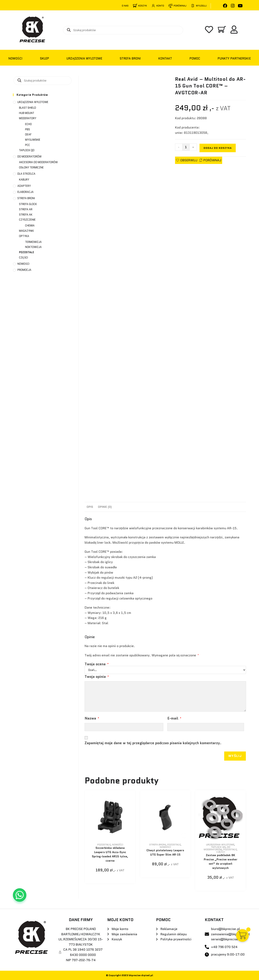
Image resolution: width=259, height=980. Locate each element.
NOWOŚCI (15, 58)
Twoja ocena (97, 664)
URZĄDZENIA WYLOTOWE (84, 58)
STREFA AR (26, 209)
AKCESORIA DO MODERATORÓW (38, 162)
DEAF (28, 134)
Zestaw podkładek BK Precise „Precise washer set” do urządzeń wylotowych (221, 861)
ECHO (28, 124)
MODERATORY (28, 118)
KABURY (24, 180)
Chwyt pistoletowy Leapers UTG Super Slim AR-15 (165, 852)
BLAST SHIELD (28, 108)
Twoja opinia (97, 677)
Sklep (44, 58)
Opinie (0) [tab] (105, 507)
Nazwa (92, 718)
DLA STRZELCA (26, 174)
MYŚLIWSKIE (33, 140)
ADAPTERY (24, 186)
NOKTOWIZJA (33, 247)
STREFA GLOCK (28, 204)
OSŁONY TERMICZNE (31, 167)
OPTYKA (24, 236)
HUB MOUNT (27, 113)
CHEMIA (30, 226)
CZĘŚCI (221, 852)
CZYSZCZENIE (27, 220)
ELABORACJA (25, 192)
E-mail (174, 718)
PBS (28, 129)
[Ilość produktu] (186, 147)
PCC (28, 145)
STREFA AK (26, 215)
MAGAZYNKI (26, 231)
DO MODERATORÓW (217, 848)
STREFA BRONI (130, 58)
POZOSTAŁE (104, 844)
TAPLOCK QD (218, 847)
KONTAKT (165, 58)
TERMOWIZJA (33, 242)
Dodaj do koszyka (218, 148)
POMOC (195, 58)
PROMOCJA (24, 270)
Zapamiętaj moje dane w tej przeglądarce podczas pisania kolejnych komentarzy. (153, 743)
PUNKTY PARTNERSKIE (234, 58)
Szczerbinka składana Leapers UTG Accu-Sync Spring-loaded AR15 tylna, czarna (110, 854)
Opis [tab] (90, 507)
